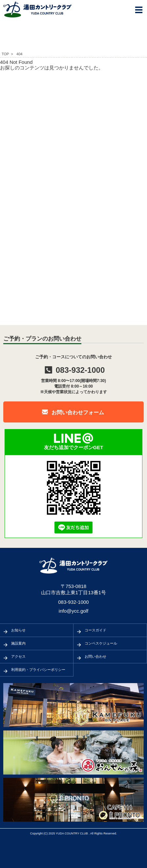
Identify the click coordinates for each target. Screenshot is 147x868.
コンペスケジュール (101, 643)
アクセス (18, 656)
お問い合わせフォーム (78, 412)
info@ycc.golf (73, 611)
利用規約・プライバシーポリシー (38, 670)
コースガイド (95, 630)
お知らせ (18, 630)
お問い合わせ (95, 656)
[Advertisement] (73, 145)
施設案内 (18, 643)
